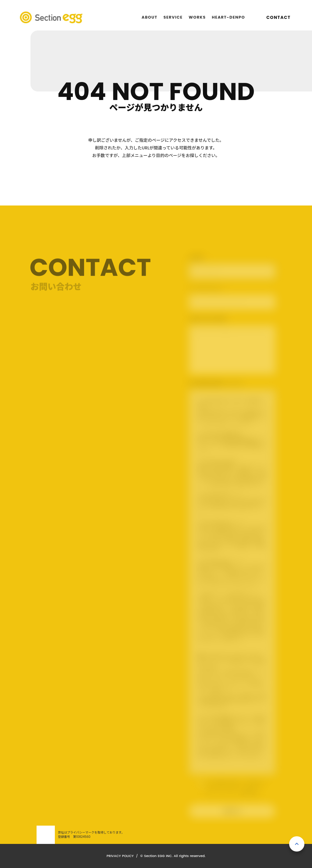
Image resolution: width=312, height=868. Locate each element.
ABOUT (150, 17)
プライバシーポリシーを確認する (232, 792)
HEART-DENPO (228, 17)
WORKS (197, 17)
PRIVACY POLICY (120, 856)
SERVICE (173, 17)
